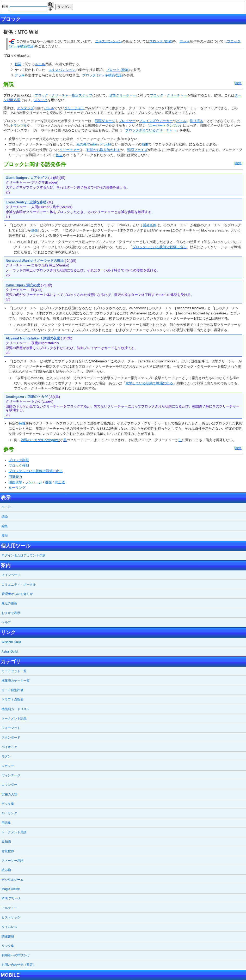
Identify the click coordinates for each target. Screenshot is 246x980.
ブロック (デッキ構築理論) (103, 75)
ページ (6, 507)
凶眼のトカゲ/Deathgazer (40, 440)
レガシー (8, 766)
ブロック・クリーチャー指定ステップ (63, 95)
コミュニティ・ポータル (19, 585)
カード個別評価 (13, 690)
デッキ (185, 41)
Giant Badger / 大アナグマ (27, 178)
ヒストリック (11, 917)
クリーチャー (75, 108)
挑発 (48, 482)
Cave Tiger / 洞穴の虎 (23, 285)
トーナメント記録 (14, 719)
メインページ (11, 575)
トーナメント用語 (14, 832)
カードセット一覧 (14, 671)
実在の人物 (9, 794)
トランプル (19, 126)
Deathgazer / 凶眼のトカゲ (27, 397)
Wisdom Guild (11, 642)
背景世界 (8, 851)
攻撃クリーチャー (123, 95)
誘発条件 (150, 225)
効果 (145, 144)
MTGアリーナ (11, 898)
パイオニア (9, 747)
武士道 (60, 482)
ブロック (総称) (161, 41)
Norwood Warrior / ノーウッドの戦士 (35, 261)
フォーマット (11, 728)
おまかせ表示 (11, 613)
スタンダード (11, 738)
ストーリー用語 (13, 861)
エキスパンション (109, 41)
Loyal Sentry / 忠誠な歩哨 (26, 202)
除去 (59, 155)
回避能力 (15, 477)
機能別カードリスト (16, 709)
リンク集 (8, 946)
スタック (41, 100)
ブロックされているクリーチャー (151, 130)
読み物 (6, 870)
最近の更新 (9, 603)
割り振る (196, 121)
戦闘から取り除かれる (103, 150)
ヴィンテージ (11, 775)
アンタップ (25, 108)
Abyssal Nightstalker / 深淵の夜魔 (33, 338)
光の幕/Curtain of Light (94, 144)
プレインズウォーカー (156, 121)
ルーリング (17, 488)
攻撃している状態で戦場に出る (149, 383)
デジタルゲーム (13, 880)
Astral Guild (10, 652)
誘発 (34, 230)
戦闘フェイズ (137, 150)
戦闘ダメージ (105, 121)
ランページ (33, 482)
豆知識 (6, 842)
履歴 (5, 535)
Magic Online (11, 889)
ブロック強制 (19, 465)
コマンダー (9, 785)
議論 (5, 517)
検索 (51, 5)
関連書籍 (8, 936)
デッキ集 (8, 804)
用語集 (6, 823)
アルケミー (9, 908)
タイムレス (9, 927)
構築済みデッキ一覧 (16, 681)
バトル (49, 108)
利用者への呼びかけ (16, 955)
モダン (6, 756)
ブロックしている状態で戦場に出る (159, 247)
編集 (238, 83)
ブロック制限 (19, 460)
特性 (22, 423)
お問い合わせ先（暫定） (19, 965)
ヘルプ (6, 622)
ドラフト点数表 (13, 699)
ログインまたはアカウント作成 (23, 555)
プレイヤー (127, 121)
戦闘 (18, 64)
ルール (40, 64)
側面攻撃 (15, 482)
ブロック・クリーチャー (168, 95)
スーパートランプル (164, 126)
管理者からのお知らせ (17, 594)
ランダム (64, 7)
